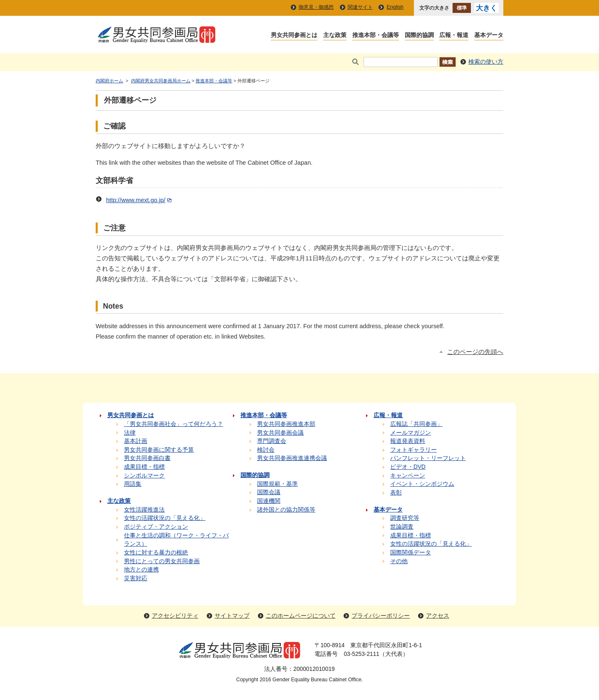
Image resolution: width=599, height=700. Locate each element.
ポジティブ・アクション (156, 527)
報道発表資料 (408, 441)
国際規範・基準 (277, 484)
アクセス (438, 616)
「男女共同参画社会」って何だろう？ (173, 424)
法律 (130, 433)
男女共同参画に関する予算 (159, 450)
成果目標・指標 (144, 467)
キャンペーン (408, 476)
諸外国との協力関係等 (286, 510)
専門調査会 (272, 441)
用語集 (133, 484)
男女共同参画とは (294, 36)
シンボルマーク (144, 476)
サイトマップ (232, 616)
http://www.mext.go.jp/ (140, 200)
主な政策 (335, 36)
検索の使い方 (486, 62)
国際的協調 (419, 36)
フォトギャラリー (413, 450)
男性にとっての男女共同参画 (162, 561)
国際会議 (269, 492)
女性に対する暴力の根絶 (156, 553)
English (395, 7)
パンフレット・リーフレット (428, 458)
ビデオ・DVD (408, 467)
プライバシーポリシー (381, 616)
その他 (399, 561)
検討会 (266, 450)
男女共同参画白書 (147, 458)
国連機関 (269, 501)
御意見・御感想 (316, 7)
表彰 (396, 493)
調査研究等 (405, 518)
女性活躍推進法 (144, 510)
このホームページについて (301, 616)
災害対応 (136, 578)
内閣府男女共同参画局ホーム (161, 81)
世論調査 (402, 527)
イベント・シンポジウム (422, 484)
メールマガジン (411, 433)
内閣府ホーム (109, 81)
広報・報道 (454, 36)
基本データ (489, 36)
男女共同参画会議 (280, 433)
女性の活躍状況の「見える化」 (165, 518)
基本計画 (136, 441)
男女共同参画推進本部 (286, 424)
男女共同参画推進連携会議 (292, 458)
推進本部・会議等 (376, 36)
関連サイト (360, 7)
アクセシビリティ (175, 616)
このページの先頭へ (475, 352)
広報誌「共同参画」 (416, 424)
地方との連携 (141, 570)
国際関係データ (411, 553)
